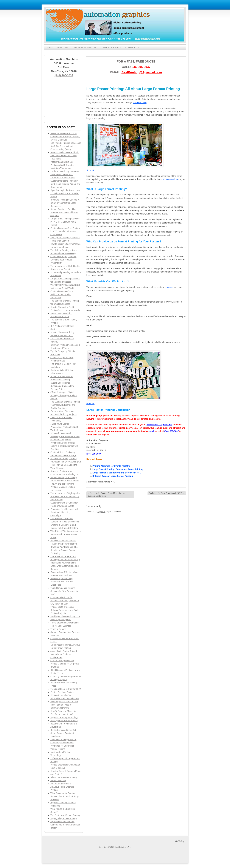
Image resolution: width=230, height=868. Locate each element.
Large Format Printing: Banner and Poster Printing (118, 469)
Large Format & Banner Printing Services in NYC (117, 473)
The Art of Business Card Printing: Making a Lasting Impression (63, 487)
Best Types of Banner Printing (64, 721)
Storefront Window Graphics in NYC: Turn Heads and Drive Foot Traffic (65, 156)
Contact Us (132, 47)
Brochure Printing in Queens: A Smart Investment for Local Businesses (65, 203)
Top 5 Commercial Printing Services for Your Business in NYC (64, 591)
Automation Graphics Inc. (159, 425)
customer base (140, 103)
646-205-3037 (141, 67)
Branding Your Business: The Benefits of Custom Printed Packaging (64, 550)
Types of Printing (58, 629)
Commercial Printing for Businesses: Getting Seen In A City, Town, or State (65, 601)
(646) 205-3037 (64, 75)
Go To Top (180, 841)
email (151, 431)
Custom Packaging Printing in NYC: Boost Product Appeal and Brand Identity (65, 184)
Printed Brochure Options (62, 692)
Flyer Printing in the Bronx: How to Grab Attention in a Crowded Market (65, 193)
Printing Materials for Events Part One (111, 466)
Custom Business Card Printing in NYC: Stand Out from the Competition (65, 231)
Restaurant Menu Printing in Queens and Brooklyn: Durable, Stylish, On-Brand (65, 137)
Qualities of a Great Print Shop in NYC (167, 493)
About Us (63, 47)
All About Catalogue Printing (64, 777)
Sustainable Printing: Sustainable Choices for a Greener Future (62, 386)
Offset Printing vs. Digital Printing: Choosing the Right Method (64, 395)
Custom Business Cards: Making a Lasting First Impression (62, 294)
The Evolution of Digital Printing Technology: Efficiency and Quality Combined (65, 405)
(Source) (90, 404)
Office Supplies (111, 47)
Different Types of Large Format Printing (113, 476)
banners (169, 287)
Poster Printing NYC (106, 482)
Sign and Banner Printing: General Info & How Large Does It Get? (65, 825)
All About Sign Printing (61, 784)
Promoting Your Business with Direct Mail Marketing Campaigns (64, 512)
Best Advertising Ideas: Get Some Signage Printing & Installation (63, 733)
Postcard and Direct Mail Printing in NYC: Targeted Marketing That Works (62, 165)
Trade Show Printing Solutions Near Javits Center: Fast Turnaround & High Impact (65, 175)
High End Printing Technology (64, 717)
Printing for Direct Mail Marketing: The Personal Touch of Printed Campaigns (65, 436)
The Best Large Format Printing (65, 815)
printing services (170, 179)
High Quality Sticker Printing (64, 818)
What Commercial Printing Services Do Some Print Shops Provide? (65, 796)
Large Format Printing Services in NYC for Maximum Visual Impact (65, 222)
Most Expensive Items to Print (64, 702)
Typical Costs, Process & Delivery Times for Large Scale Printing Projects (65, 610)
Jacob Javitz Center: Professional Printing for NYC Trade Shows (64, 427)
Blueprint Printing (58, 781)
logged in (102, 512)
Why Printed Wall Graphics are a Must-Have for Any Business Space (66, 534)
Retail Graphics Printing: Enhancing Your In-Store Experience (62, 582)
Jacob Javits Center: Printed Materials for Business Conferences (64, 654)
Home (50, 47)
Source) (90, 170)
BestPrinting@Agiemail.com (142, 72)
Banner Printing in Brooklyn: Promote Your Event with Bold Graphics (64, 212)
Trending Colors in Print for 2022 (66, 689)
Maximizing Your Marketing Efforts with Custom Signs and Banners (64, 566)
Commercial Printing (85, 47)
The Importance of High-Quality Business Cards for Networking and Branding (65, 496)
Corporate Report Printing (62, 661)
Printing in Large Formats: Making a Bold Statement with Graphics (64, 446)
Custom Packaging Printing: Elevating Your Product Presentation (63, 260)
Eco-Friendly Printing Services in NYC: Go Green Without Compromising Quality (66, 146)
